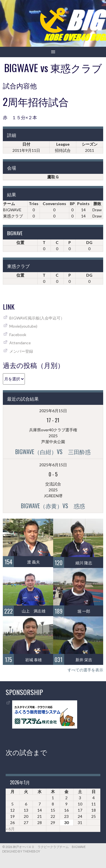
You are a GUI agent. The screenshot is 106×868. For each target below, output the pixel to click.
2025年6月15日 (53, 411)
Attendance (20, 343)
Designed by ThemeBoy (21, 851)
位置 (20, 242)
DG (89, 242)
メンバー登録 (21, 351)
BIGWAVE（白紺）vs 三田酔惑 (53, 452)
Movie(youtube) (23, 326)
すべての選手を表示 (85, 670)
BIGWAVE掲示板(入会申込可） (37, 318)
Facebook (18, 335)
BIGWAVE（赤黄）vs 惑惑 (53, 506)
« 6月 (10, 829)
